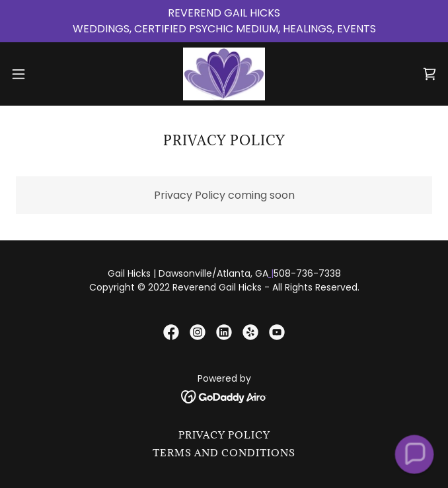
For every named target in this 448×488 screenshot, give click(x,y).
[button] (38, 74)
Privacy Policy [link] (224, 435)
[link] (224, 74)
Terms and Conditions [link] (224, 453)
